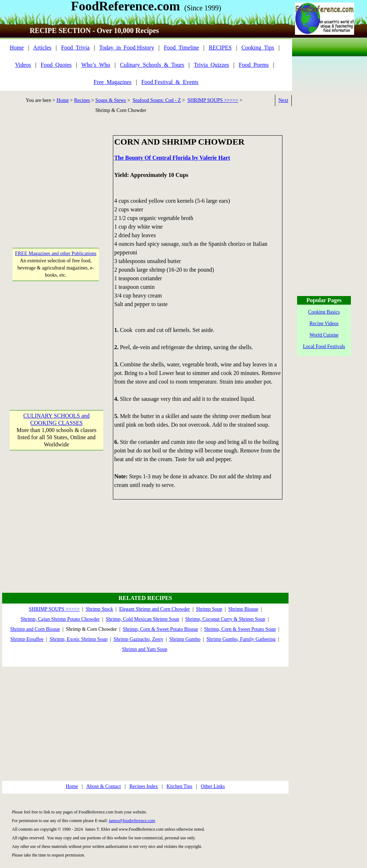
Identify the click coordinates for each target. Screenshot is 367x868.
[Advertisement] (56, 180)
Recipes (82, 100)
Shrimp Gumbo (185, 639)
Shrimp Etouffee (27, 639)
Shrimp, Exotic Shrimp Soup (78, 639)
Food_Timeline (181, 48)
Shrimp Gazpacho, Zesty (139, 639)
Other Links (213, 786)
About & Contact (104, 786)
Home (17, 48)
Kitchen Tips (179, 786)
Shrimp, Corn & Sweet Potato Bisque (161, 629)
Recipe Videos (324, 323)
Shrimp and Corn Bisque (35, 629)
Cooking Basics (324, 312)
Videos (23, 65)
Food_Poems (254, 65)
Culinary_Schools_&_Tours (152, 65)
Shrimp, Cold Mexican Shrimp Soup (142, 619)
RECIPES (220, 48)
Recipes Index (144, 786)
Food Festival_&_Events (170, 82)
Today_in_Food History (127, 48)
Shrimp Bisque (243, 609)
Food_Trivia (75, 48)
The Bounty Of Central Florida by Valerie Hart (172, 158)
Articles (42, 48)
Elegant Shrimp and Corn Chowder (154, 609)
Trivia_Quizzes (211, 65)
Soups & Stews (111, 100)
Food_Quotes (56, 65)
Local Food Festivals (324, 346)
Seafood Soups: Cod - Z (157, 100)
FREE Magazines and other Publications (56, 254)
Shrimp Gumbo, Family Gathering (241, 639)
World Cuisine (324, 335)
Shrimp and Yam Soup (145, 649)
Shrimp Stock (99, 609)
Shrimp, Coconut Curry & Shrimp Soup (225, 619)
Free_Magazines (113, 82)
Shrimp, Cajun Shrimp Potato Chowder (60, 619)
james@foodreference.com (132, 821)
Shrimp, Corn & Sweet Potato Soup (240, 629)
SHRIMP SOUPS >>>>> (213, 100)
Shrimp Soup (209, 609)
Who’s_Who (96, 65)
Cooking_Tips (258, 48)
